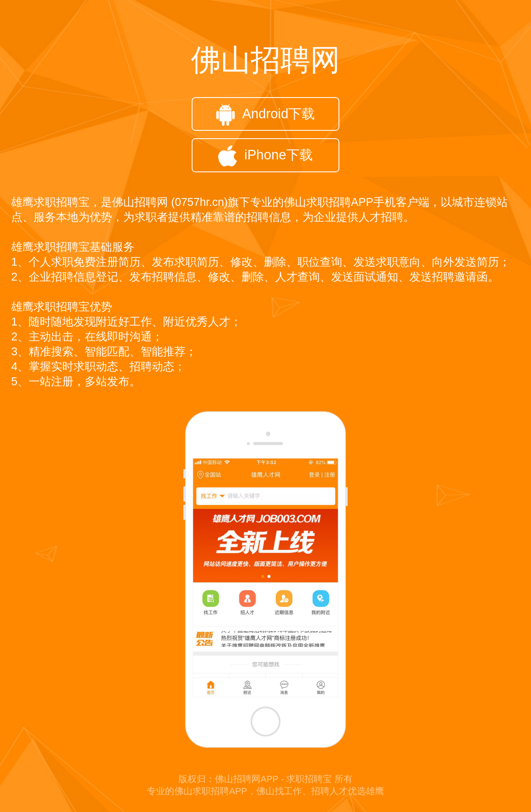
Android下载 (266, 115)
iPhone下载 (265, 156)
